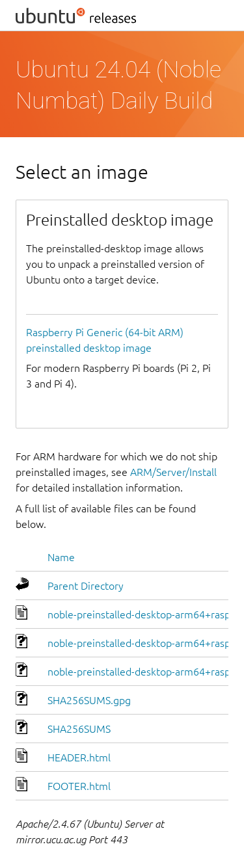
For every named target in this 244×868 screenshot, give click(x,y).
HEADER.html (79, 757)
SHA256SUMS (79, 729)
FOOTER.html (79, 786)
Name (61, 557)
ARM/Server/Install (173, 472)
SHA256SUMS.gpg (89, 700)
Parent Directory (86, 586)
